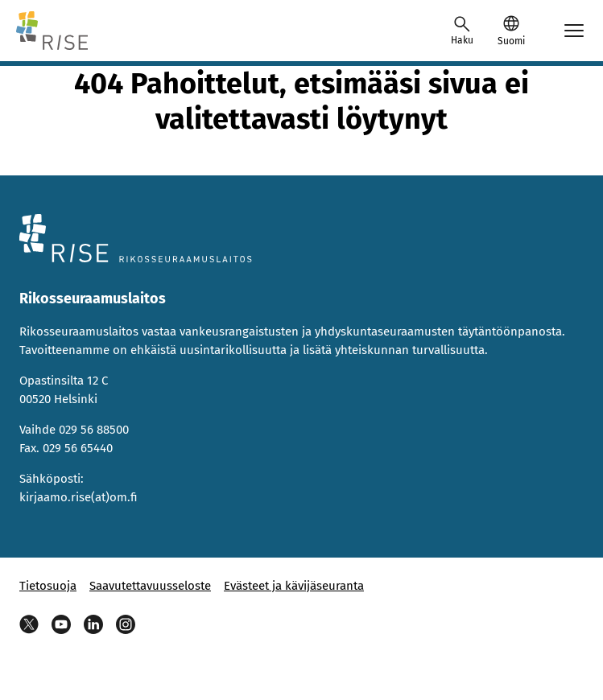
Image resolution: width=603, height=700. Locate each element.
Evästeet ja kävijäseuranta (294, 586)
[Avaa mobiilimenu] (574, 31)
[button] (511, 31)
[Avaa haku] (462, 31)
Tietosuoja (48, 586)
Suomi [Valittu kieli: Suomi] (511, 41)
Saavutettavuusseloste (150, 586)
